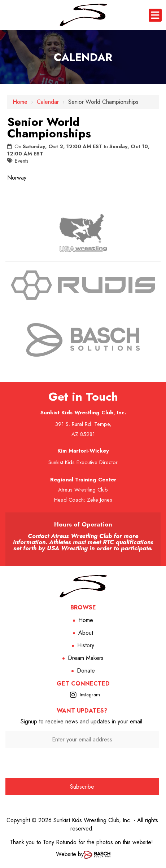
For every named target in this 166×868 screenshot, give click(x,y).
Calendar (48, 102)
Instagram (90, 695)
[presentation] (82, 762)
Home (20, 102)
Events (22, 161)
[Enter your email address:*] (82, 739)
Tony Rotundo (60, 842)
